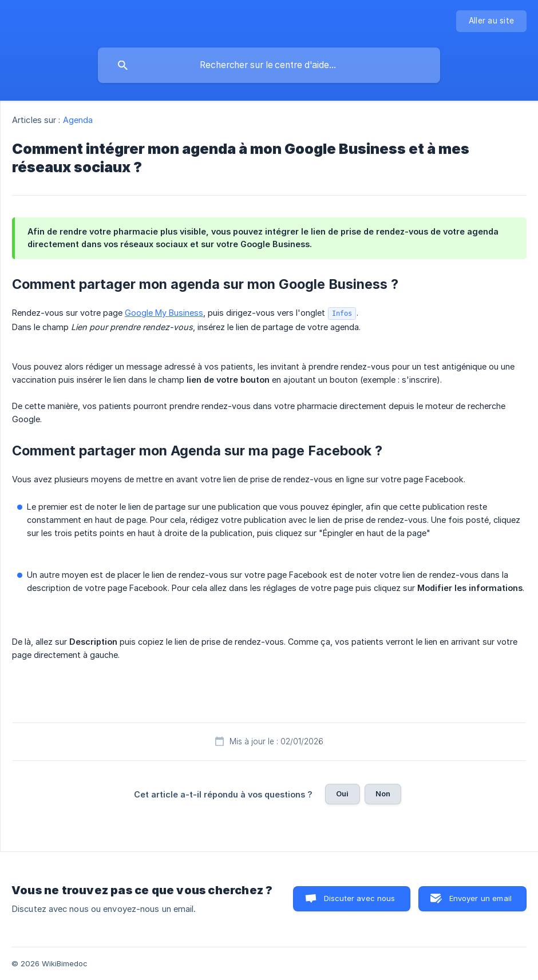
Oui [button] (342, 793)
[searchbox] (269, 65)
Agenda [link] (78, 120)
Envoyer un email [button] (480, 898)
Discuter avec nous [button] (360, 898)
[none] (491, 21)
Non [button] (383, 793)
